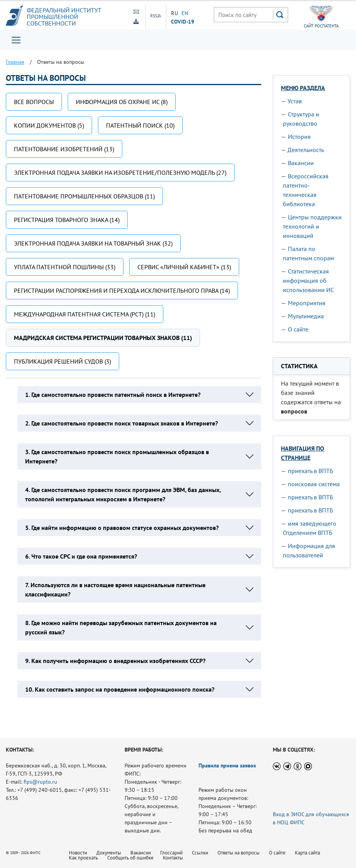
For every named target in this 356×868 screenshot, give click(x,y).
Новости (78, 853)
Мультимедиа (306, 316)
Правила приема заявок (227, 765)
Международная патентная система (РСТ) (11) (85, 314)
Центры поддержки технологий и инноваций (312, 226)
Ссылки (200, 853)
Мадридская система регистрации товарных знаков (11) (103, 338)
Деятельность (306, 150)
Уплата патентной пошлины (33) (65, 267)
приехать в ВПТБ (311, 471)
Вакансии (301, 163)
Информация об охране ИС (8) (122, 102)
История (299, 137)
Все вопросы (34, 102)
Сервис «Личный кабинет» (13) (184, 267)
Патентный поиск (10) (140, 125)
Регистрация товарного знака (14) (67, 220)
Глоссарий (171, 853)
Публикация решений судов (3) (62, 361)
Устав (295, 101)
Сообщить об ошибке (130, 858)
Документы (109, 853)
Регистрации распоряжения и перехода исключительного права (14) (122, 290)
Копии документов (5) (49, 125)
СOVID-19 (183, 21)
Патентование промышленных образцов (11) (84, 196)
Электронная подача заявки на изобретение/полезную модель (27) (120, 173)
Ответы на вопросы (239, 853)
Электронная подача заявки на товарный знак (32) (93, 243)
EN (185, 13)
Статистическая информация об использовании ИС (308, 280)
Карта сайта (307, 853)
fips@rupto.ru (40, 782)
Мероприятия (307, 303)
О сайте (298, 329)
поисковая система (314, 484)
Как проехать (83, 858)
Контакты (173, 858)
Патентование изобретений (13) (64, 149)
